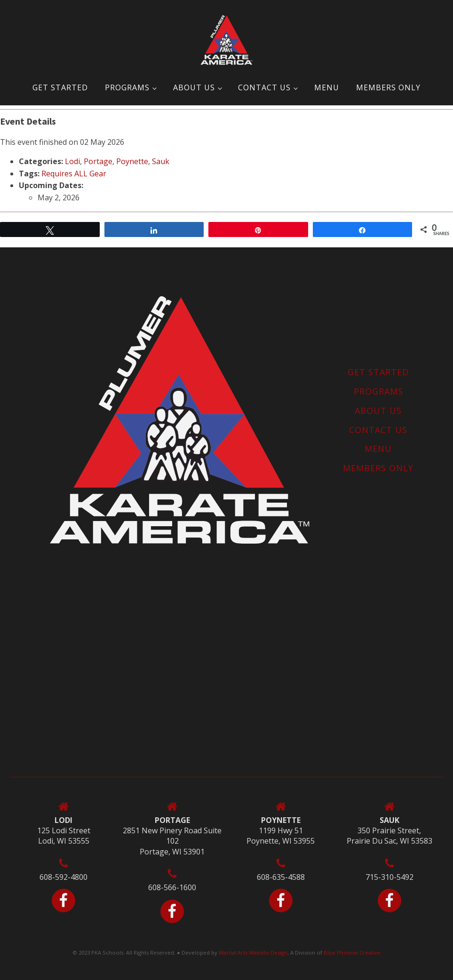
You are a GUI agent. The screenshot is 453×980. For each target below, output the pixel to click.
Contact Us (264, 87)
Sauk (161, 161)
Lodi (72, 161)
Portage (98, 161)
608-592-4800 (64, 877)
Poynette (132, 161)
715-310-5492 (389, 877)
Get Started (60, 87)
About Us (194, 87)
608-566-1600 (172, 887)
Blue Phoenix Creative (352, 952)
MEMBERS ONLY (388, 87)
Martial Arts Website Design (253, 952)
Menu (327, 87)
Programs (127, 87)
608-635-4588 (281, 877)
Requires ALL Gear (74, 174)
